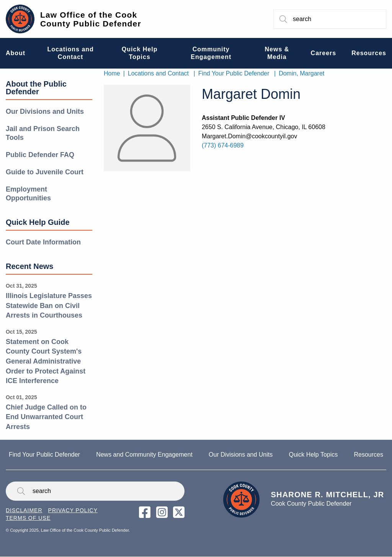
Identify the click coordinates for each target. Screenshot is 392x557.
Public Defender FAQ (40, 155)
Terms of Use (28, 518)
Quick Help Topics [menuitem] (140, 53)
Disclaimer (24, 510)
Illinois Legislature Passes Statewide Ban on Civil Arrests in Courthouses (49, 306)
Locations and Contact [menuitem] (70, 53)
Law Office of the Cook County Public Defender (91, 19)
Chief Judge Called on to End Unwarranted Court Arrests (46, 417)
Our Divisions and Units (45, 111)
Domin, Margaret (301, 73)
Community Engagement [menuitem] (211, 53)
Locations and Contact (158, 73)
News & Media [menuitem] (277, 53)
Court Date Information (43, 242)
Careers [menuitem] (324, 53)
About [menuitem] (16, 53)
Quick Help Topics (313, 455)
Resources (368, 455)
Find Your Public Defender (234, 73)
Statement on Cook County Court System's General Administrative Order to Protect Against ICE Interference (46, 361)
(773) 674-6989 (223, 145)
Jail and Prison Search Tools (43, 133)
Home (112, 73)
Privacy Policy (73, 510)
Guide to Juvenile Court (45, 172)
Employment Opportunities (28, 194)
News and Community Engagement (144, 455)
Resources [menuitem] (369, 53)
